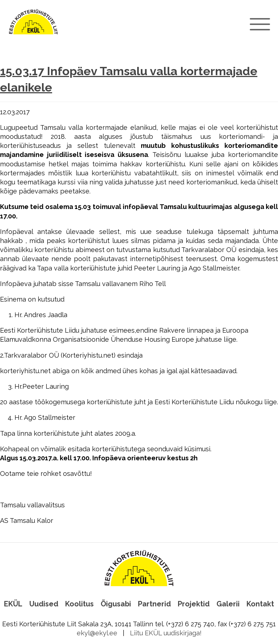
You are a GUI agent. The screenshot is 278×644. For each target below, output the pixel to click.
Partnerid (154, 604)
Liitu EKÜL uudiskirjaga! (166, 633)
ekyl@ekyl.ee (97, 633)
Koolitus (79, 604)
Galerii (228, 604)
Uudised (44, 604)
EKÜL (13, 604)
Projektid (194, 604)
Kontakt (260, 604)
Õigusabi (116, 604)
